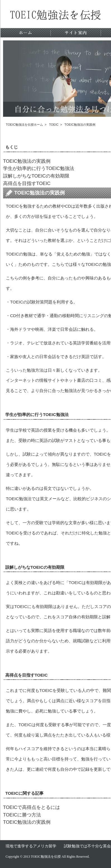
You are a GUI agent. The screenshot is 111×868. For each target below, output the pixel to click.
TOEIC (54, 125)
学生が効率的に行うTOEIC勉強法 (39, 168)
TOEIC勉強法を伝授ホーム (24, 125)
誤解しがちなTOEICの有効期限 (36, 176)
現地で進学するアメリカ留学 (31, 846)
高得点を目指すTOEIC (27, 183)
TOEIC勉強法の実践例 (27, 161)
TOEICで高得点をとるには (32, 807)
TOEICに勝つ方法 (22, 815)
